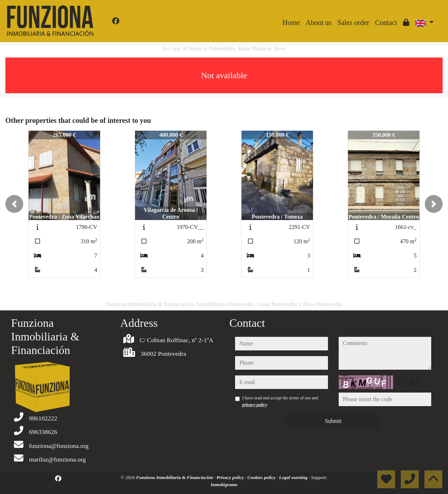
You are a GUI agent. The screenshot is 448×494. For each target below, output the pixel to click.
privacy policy (255, 405)
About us (318, 23)
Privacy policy (231, 477)
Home (291, 23)
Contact (386, 23)
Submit (333, 421)
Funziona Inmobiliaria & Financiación (175, 477)
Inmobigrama (224, 485)
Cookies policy (262, 477)
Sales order (353, 23)
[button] (14, 204)
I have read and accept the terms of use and (280, 401)
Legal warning (294, 477)
